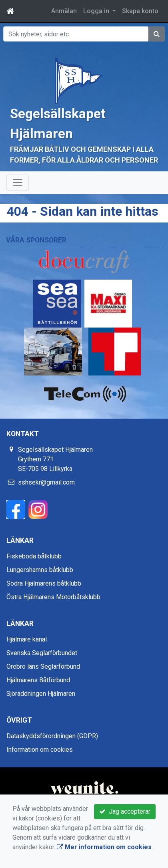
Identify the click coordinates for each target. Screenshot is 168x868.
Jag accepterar (125, 811)
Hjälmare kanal (27, 639)
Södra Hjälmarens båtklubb (44, 583)
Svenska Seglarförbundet (42, 653)
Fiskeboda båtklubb (34, 556)
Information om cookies (40, 750)
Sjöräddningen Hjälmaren (41, 694)
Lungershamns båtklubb (40, 570)
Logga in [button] (97, 11)
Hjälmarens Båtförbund (38, 680)
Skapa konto (140, 11)
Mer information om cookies (104, 847)
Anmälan (64, 11)
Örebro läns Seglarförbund (43, 666)
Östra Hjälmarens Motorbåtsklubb (53, 597)
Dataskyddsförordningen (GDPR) (52, 736)
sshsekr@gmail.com (46, 482)
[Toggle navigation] (18, 183)
